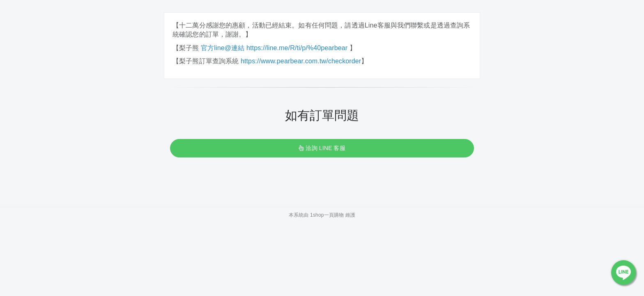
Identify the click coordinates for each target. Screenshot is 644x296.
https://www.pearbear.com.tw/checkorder (301, 61)
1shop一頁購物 (327, 215)
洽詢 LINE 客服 (322, 148)
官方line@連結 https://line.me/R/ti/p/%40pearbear (275, 48)
